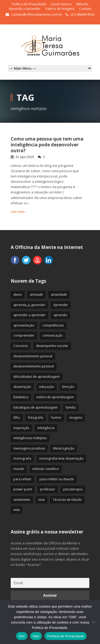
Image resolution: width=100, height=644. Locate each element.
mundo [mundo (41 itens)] (19, 469)
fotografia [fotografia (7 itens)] (36, 418)
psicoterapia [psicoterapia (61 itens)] (73, 489)
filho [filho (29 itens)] (17, 418)
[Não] (93, 622)
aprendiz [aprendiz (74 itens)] (60, 315)
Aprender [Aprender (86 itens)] (61, 305)
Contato (85, 9)
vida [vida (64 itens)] (17, 510)
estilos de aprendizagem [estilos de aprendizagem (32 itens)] (55, 397)
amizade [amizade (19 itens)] (36, 295)
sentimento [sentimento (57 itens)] (22, 500)
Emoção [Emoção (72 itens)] (68, 387)
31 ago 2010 (25, 157)
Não (36, 636)
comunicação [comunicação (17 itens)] (53, 335)
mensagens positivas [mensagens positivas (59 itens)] (29, 448)
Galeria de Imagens (60, 9)
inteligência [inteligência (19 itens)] (46, 428)
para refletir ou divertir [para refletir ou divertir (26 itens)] (57, 479)
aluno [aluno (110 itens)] (18, 295)
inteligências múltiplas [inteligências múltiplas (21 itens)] (30, 438)
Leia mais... (19, 211)
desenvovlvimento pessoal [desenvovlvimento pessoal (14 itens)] (34, 366)
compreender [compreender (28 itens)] (24, 335)
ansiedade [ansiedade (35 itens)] (59, 295)
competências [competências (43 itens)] (53, 325)
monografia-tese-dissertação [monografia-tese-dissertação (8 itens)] (61, 458)
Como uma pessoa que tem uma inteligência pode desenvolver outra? (47, 145)
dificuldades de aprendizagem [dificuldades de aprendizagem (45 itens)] (37, 377)
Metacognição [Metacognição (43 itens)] (64, 448)
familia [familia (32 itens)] (71, 407)
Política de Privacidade (29, 4)
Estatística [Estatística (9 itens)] (21, 397)
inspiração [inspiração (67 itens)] (21, 428)
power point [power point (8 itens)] (23, 489)
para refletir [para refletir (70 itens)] (22, 479)
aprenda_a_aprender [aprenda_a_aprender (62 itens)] (29, 305)
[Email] (50, 583)
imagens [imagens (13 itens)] (76, 418)
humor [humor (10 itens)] (56, 418)
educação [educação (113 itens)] (47, 387)
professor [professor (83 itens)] (48, 489)
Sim (22, 636)
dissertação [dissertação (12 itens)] (22, 387)
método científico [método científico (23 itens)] (46, 469)
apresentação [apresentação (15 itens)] (24, 325)
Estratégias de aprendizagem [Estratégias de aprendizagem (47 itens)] (35, 407)
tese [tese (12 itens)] (42, 500)
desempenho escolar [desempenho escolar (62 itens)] (52, 346)
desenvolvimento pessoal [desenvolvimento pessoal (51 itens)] (33, 356)
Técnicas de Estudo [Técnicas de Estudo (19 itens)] (67, 500)
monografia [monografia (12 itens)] (22, 458)
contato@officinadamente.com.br (37, 14)
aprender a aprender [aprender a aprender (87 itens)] (29, 315)
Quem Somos (61, 4)
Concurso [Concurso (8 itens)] (21, 346)
